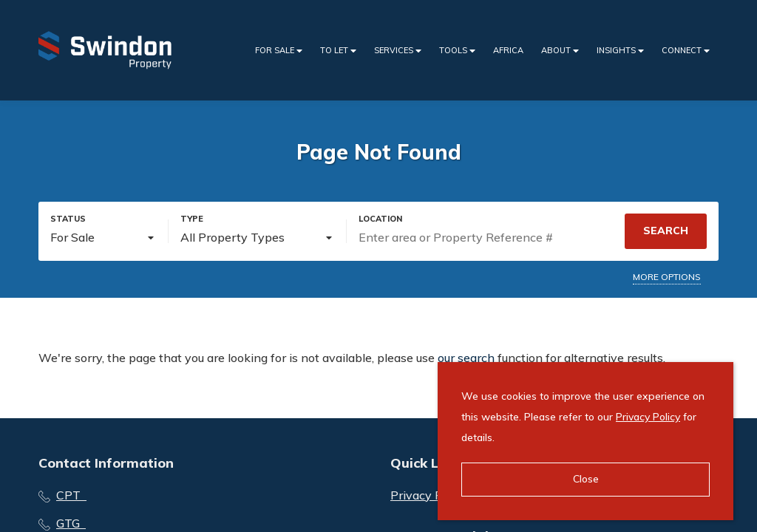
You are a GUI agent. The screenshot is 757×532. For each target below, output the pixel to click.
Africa (508, 50)
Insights (620, 51)
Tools (457, 51)
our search (466, 358)
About (560, 51)
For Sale (279, 51)
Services (398, 51)
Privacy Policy (648, 417)
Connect (686, 51)
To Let (338, 51)
